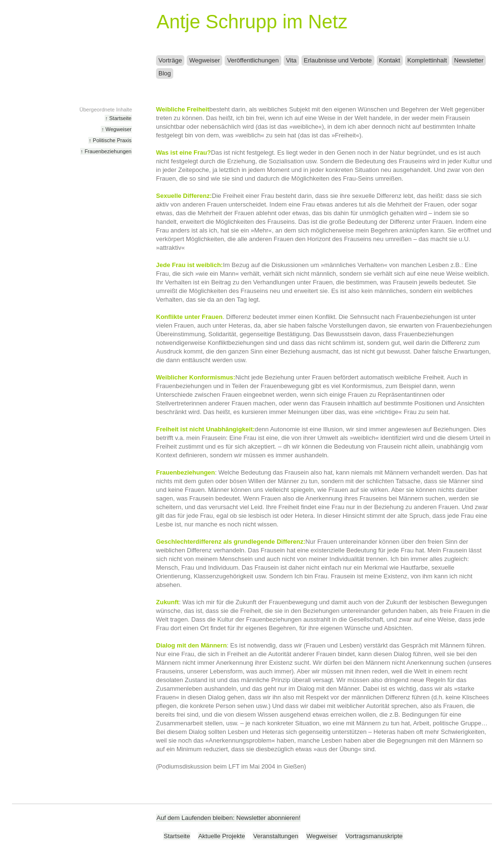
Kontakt (390, 60)
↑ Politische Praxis (110, 140)
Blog (165, 73)
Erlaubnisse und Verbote (338, 60)
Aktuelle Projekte (222, 836)
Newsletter (469, 60)
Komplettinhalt (427, 60)
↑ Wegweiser (116, 129)
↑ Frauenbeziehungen (106, 151)
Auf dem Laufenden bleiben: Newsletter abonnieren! (228, 818)
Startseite (177, 836)
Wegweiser (204, 60)
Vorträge (170, 60)
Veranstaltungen (276, 836)
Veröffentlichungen (253, 60)
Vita (291, 60)
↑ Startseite (118, 118)
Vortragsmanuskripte (374, 836)
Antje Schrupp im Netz (252, 22)
